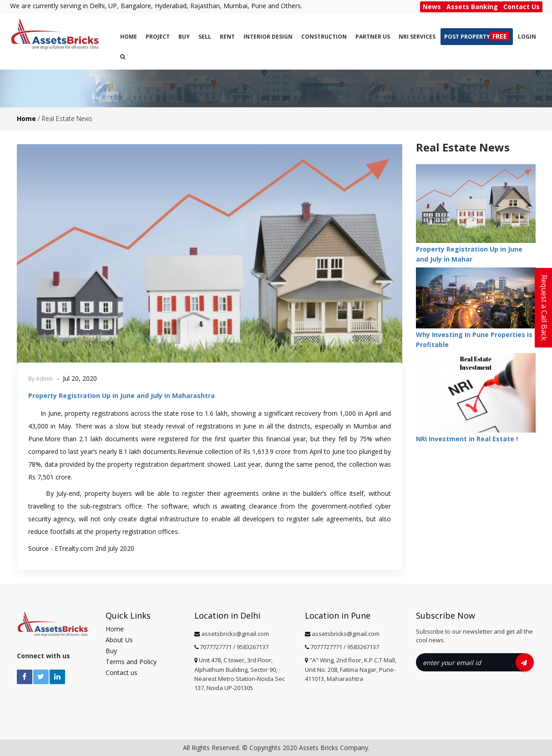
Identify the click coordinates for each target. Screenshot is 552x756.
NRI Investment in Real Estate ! (467, 439)
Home (129, 37)
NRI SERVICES (417, 37)
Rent (227, 37)
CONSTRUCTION (324, 37)
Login (527, 37)
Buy (184, 37)
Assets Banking (472, 7)
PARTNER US (373, 37)
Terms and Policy (131, 662)
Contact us (122, 673)
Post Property (477, 36)
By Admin (41, 379)
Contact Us (522, 7)
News (432, 7)
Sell (205, 37)
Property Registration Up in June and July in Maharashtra (122, 396)
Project (158, 37)
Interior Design (268, 37)
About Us (119, 640)
